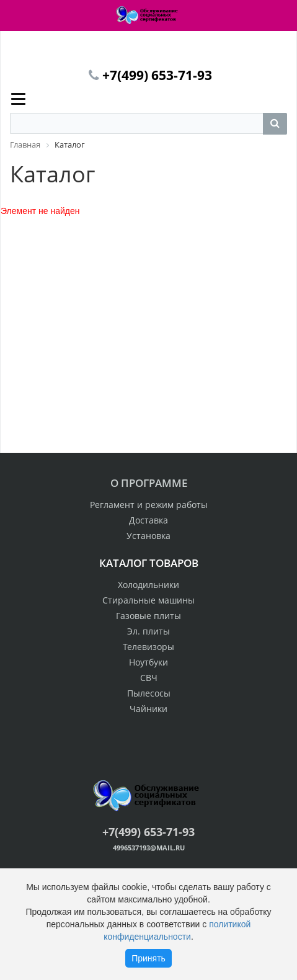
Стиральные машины (148, 600)
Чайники (148, 709)
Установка (148, 536)
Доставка (148, 520)
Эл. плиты (148, 631)
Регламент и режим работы (149, 505)
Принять (148, 958)
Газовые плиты (148, 616)
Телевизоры (148, 647)
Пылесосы (149, 693)
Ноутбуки (148, 662)
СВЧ (149, 678)
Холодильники (148, 585)
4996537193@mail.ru (149, 848)
